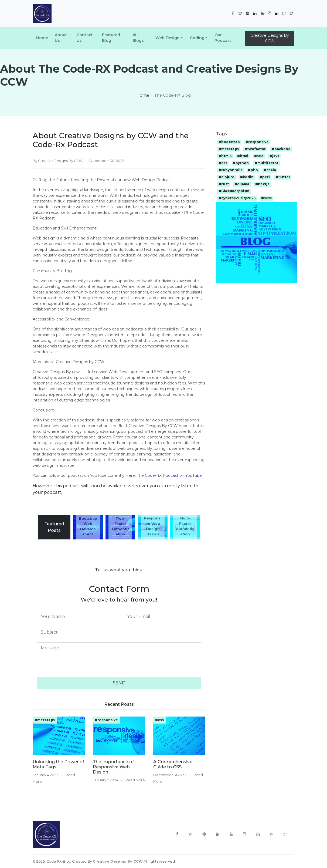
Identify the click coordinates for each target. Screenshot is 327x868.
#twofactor (255, 149)
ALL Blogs (138, 38)
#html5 (225, 156)
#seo (259, 156)
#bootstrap (229, 142)
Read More (135, 780)
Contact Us (85, 38)
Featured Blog (111, 38)
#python (241, 163)
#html (243, 156)
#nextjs (262, 184)
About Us (61, 38)
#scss (266, 198)
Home (42, 38)
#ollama (242, 184)
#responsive (106, 720)
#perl (265, 177)
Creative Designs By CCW (270, 38)
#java (275, 156)
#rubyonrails (230, 170)
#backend (281, 149)
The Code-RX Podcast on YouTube (169, 475)
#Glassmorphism (234, 191)
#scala (270, 170)
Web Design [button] (168, 38)
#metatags (45, 720)
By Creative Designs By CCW (58, 161)
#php (253, 170)
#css (159, 720)
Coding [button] (197, 38)
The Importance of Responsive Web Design (113, 767)
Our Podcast (223, 38)
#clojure (226, 177)
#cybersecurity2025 (237, 198)
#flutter (283, 177)
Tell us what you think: (119, 570)
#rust (224, 184)
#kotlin (247, 177)
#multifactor (267, 163)
